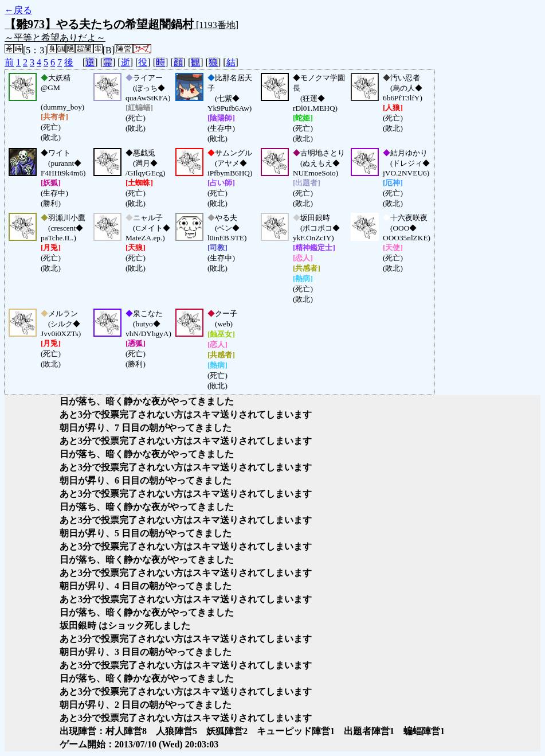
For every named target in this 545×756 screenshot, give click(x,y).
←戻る (18, 10)
